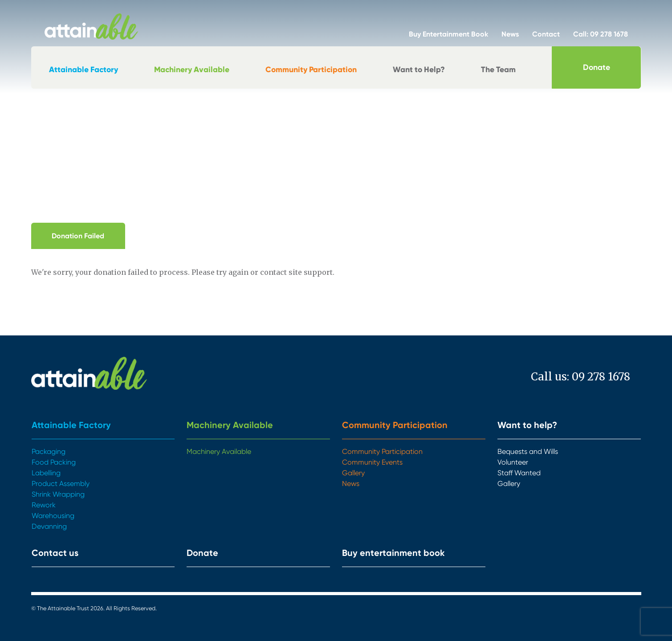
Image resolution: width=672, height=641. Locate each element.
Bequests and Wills (528, 451)
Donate (597, 67)
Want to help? (527, 425)
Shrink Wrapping (58, 494)
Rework (44, 505)
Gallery (353, 473)
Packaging (49, 451)
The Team (498, 69)
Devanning (49, 526)
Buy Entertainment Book (448, 34)
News (510, 34)
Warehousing (53, 516)
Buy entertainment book (393, 553)
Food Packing (54, 462)
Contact (546, 34)
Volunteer (513, 462)
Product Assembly (61, 484)
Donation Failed (78, 236)
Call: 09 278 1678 (601, 34)
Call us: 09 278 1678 (580, 377)
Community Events (372, 462)
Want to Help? (419, 69)
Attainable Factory (83, 69)
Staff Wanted (519, 473)
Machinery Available (192, 69)
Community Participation (311, 69)
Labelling (46, 473)
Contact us (55, 553)
